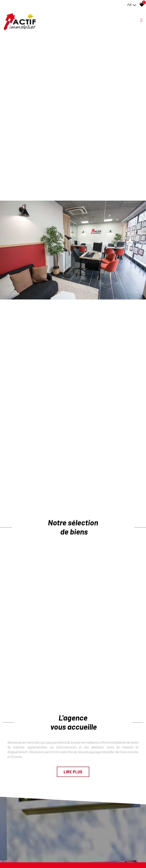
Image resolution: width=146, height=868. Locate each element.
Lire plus (73, 772)
